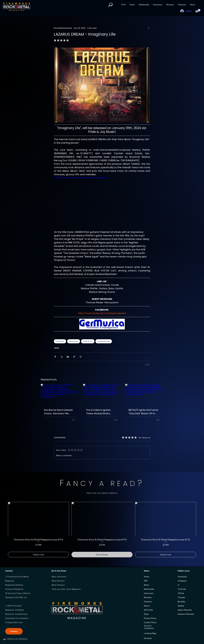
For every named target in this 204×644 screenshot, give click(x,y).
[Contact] (14, 631)
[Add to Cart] (38, 555)
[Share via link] (74, 357)
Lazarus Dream (104, 341)
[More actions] (149, 28)
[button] (111, 5)
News (57, 348)
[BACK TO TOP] (11, 639)
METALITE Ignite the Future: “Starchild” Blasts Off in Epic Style (143, 412)
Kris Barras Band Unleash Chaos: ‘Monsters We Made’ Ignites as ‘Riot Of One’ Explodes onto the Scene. (58, 412)
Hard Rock (60, 341)
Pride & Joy (88, 341)
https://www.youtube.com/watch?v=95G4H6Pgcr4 (80, 178)
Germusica (74, 341)
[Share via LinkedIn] (68, 357)
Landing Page (150, 633)
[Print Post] (81, 357)
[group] (102, 530)
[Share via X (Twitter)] (61, 357)
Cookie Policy (150, 622)
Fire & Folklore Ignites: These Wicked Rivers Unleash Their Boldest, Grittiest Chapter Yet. (99, 412)
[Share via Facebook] (55, 357)
